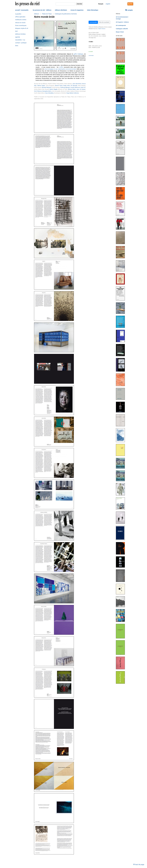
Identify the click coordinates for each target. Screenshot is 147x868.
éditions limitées (20, 34)
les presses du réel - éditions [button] (42, 10)
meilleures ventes (21, 20)
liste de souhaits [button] (104, 22)
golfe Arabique (78, 54)
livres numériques (21, 26)
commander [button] (93, 22)
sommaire (91, 56)
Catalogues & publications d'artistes (66, 14)
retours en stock (20, 23)
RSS (130, 4)
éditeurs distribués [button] (61, 10)
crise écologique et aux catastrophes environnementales (60, 69)
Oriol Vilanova (38, 91)
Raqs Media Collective (73, 93)
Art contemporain (121, 25)
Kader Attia (67, 86)
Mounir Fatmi (59, 86)
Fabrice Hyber (41, 86)
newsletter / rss (20, 40)
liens (17, 46)
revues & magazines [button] (77, 10)
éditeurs (37, 14)
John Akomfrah (77, 84)
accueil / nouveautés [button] (22, 10)
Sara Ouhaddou (49, 93)
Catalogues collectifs (122, 29)
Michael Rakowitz (47, 87)
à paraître (18, 14)
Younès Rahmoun (75, 87)
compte (129, 10)
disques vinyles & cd (22, 28)
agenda (18, 37)
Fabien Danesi (102, 29)
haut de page (139, 864)
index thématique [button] (93, 10)
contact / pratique (21, 43)
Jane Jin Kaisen (81, 89)
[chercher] (65, 4)
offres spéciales (20, 17)
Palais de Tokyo (47, 14)
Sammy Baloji (72, 89)
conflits (61, 67)
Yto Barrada (74, 86)
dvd (16, 31)
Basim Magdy (53, 89)
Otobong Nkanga (65, 87)
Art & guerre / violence (122, 22)
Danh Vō (83, 87)
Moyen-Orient (120, 32)
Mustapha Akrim (47, 91)
